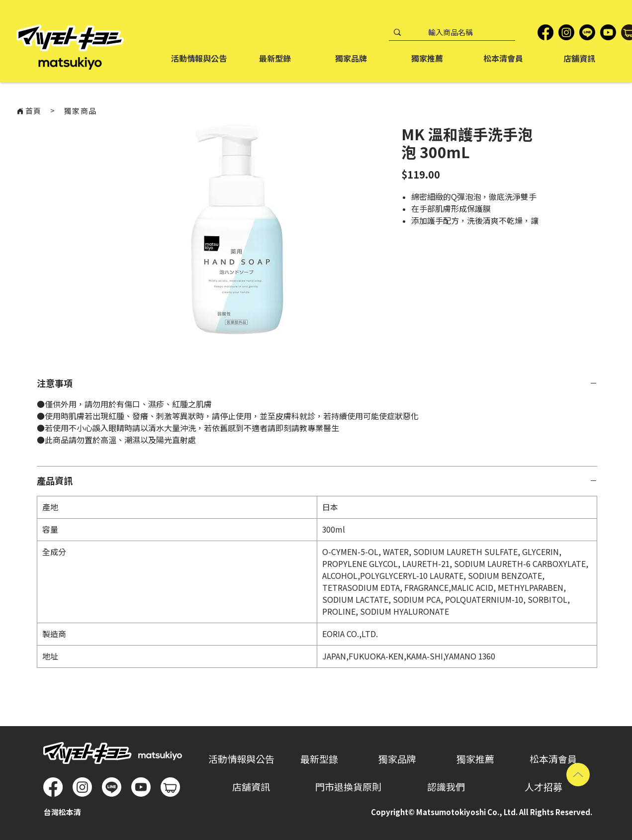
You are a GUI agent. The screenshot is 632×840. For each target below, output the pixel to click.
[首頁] (29, 111)
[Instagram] (566, 32)
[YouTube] (608, 32)
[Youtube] (141, 787)
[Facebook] (545, 32)
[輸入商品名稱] (451, 33)
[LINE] (587, 32)
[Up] (578, 775)
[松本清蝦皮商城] (170, 787)
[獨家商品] (81, 111)
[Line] (112, 787)
